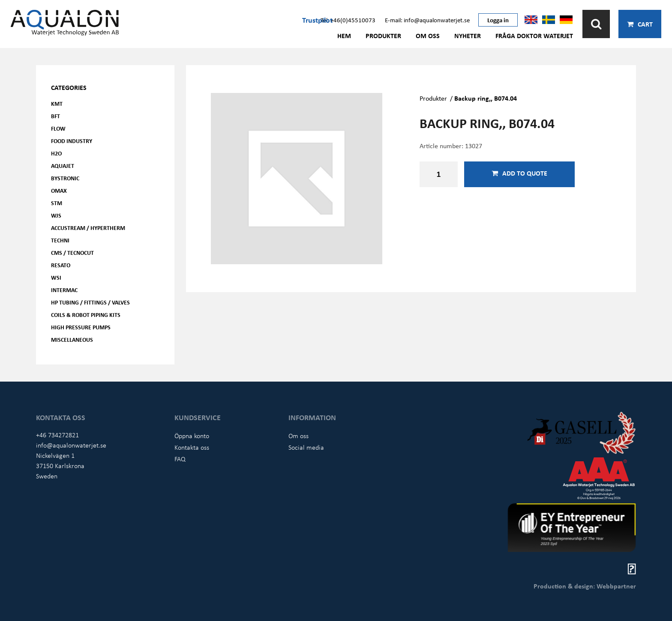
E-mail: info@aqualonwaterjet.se (427, 20)
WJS (56, 215)
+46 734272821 (57, 435)
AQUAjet (63, 166)
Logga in (498, 20)
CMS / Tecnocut (72, 252)
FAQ (180, 459)
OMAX (59, 190)
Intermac (64, 290)
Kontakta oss (192, 447)
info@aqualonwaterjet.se (71, 445)
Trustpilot (317, 20)
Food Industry (72, 141)
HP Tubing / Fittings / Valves (90, 302)
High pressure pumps (81, 327)
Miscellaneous (72, 339)
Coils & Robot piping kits (86, 315)
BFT (55, 116)
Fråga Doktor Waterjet (534, 36)
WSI (56, 277)
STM (57, 203)
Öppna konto (192, 436)
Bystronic (65, 178)
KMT (57, 103)
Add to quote (519, 173)
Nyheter (468, 36)
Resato (61, 265)
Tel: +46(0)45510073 (348, 20)
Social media (306, 447)
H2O (56, 153)
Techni (60, 240)
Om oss (428, 36)
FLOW (58, 128)
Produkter (383, 36)
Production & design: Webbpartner (585, 586)
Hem (344, 36)
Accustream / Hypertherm (88, 228)
